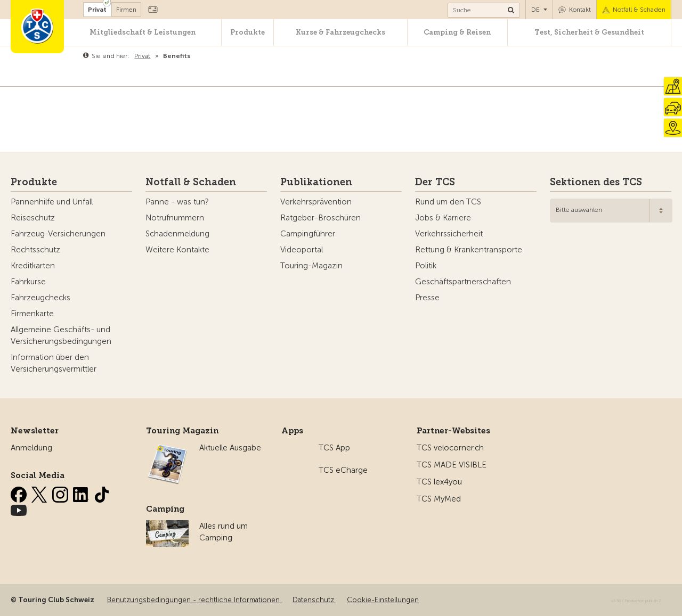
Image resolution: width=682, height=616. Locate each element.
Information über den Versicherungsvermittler (54, 363)
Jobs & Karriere (443, 218)
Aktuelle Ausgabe (230, 448)
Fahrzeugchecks (40, 298)
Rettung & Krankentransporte (469, 250)
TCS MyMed (439, 499)
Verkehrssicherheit (449, 234)
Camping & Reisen (457, 32)
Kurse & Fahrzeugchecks (340, 32)
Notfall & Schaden (639, 10)
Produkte (247, 32)
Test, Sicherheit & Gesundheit (589, 32)
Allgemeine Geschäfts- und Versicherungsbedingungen (61, 335)
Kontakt (580, 10)
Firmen (126, 10)
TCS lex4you (439, 482)
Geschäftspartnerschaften (463, 282)
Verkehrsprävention (316, 202)
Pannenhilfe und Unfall (52, 202)
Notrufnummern (175, 218)
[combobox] (611, 211)
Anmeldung (31, 448)
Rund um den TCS (448, 202)
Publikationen (316, 182)
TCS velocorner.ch (450, 448)
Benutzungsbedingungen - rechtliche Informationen (194, 600)
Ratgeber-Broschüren (320, 218)
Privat (97, 10)
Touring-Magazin (311, 266)
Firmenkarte (32, 314)
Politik (426, 266)
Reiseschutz (33, 218)
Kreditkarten (33, 266)
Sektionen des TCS (596, 182)
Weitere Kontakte (177, 250)
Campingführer (308, 234)
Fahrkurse (28, 282)
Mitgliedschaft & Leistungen (143, 32)
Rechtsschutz (35, 250)
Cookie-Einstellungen (383, 600)
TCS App (334, 448)
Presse (427, 298)
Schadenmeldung (177, 234)
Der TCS (435, 182)
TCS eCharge (343, 470)
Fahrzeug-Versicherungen (58, 234)
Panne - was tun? (177, 202)
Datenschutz (314, 600)
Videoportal (302, 250)
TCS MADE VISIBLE (452, 465)
